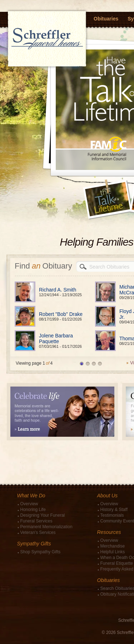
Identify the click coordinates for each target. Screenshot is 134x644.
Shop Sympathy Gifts (41, 552)
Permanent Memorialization (46, 527)
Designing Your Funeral (43, 515)
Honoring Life (33, 510)
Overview (29, 504)
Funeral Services (36, 521)
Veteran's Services (38, 532)
